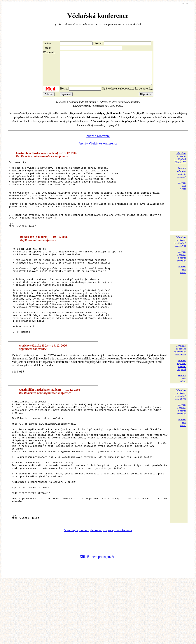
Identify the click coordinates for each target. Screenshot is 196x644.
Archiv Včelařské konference (98, 150)
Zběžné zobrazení (98, 143)
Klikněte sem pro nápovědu (98, 619)
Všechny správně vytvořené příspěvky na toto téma (98, 593)
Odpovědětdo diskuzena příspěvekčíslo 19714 (180, 433)
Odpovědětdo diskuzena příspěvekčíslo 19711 (180, 261)
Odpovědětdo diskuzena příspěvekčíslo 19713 (180, 388)
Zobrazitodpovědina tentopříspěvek (181, 179)
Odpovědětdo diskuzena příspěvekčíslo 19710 (180, 164)
